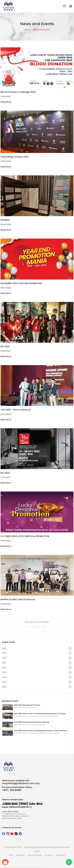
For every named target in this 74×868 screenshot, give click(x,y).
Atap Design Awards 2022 (15, 157)
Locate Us (49, 855)
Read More (6, 102)
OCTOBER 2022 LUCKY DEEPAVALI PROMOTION (25, 536)
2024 (37, 677)
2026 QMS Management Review (27, 705)
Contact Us (61, 855)
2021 (37, 663)
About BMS (20, 855)
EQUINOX (5, 220)
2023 (37, 672)
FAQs (11, 855)
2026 (37, 687)
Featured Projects (35, 855)
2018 (37, 648)
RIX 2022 (5, 347)
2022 (37, 668)
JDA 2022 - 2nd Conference (16, 410)
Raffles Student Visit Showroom (18, 600)
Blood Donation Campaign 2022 (18, 92)
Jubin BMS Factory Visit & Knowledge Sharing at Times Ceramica (41, 731)
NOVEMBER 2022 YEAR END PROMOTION (21, 283)
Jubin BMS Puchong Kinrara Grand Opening (31, 722)
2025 (37, 682)
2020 (37, 658)
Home (27, 30)
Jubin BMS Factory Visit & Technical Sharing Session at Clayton (40, 713)
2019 (37, 653)
